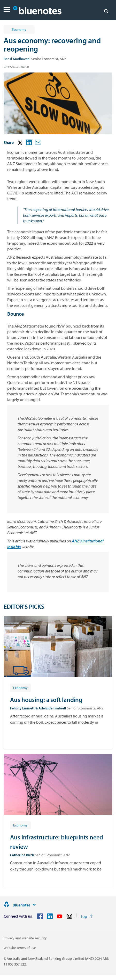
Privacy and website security (25, 938)
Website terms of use (20, 948)
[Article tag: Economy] (20, 687)
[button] (7, 10)
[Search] (106, 11)
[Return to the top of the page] (87, 916)
